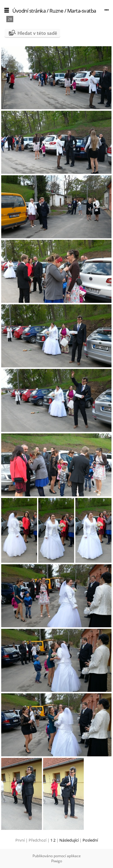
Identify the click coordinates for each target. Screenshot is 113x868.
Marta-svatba (82, 11)
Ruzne (56, 11)
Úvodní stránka (29, 11)
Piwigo (57, 861)
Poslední (90, 840)
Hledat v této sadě (37, 33)
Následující (69, 840)
